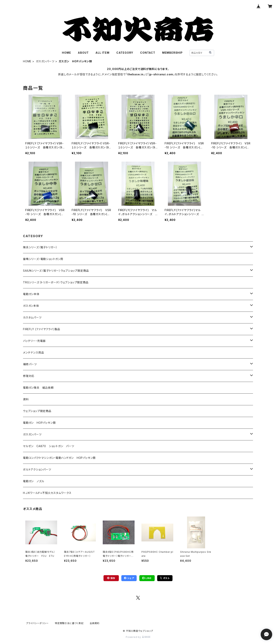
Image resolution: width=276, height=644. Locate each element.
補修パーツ (30, 364)
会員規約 (95, 623)
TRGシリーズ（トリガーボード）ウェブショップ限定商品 (56, 282)
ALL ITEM (102, 53)
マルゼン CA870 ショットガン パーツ (50, 446)
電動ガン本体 (31, 294)
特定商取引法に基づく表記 (69, 623)
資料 (26, 399)
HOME (66, 53)
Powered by (138, 637)
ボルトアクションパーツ (37, 469)
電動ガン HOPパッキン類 (39, 423)
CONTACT (148, 53)
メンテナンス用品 (33, 352)
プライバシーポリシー (37, 623)
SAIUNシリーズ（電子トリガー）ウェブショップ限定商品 (56, 271)
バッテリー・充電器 (34, 341)
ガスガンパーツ (45, 61)
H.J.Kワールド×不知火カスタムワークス (47, 493)
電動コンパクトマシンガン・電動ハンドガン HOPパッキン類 (59, 458)
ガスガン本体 (31, 306)
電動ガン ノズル (34, 481)
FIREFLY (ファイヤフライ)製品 (42, 329)
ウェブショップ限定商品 (37, 411)
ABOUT (83, 53)
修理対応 (29, 376)
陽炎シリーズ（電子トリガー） (40, 247)
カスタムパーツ (32, 317)
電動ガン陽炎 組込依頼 (38, 388)
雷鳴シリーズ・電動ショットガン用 (43, 259)
